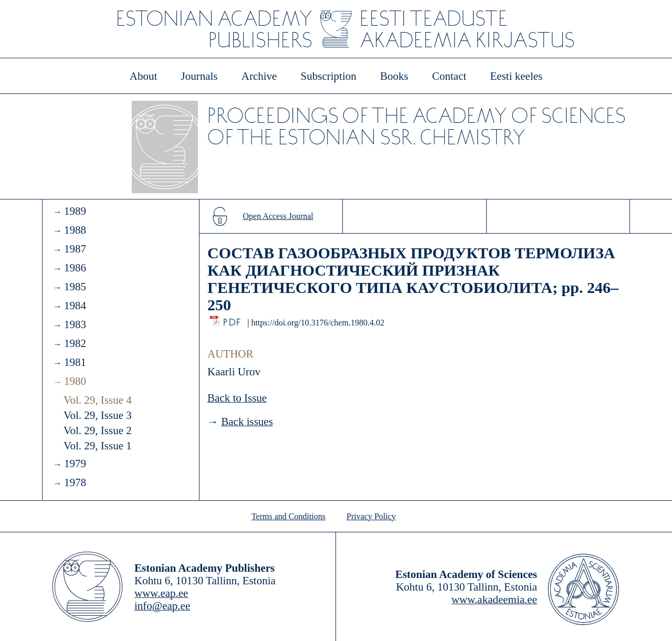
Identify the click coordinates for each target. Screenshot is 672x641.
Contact (449, 76)
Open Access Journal (278, 216)
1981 (75, 362)
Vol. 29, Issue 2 (98, 430)
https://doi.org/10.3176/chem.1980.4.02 (317, 323)
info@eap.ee (162, 606)
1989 (75, 211)
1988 (75, 230)
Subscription (329, 76)
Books (394, 76)
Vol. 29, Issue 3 (98, 415)
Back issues (247, 422)
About (144, 76)
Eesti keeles (517, 76)
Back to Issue (237, 398)
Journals (199, 76)
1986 (75, 268)
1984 (75, 306)
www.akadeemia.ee (494, 600)
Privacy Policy (371, 516)
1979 (75, 464)
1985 (75, 287)
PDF (233, 319)
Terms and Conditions (288, 516)
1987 (75, 249)
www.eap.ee (161, 593)
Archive (259, 76)
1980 (75, 381)
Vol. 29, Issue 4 (98, 400)
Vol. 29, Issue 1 (98, 446)
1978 (75, 482)
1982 (75, 343)
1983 (75, 324)
